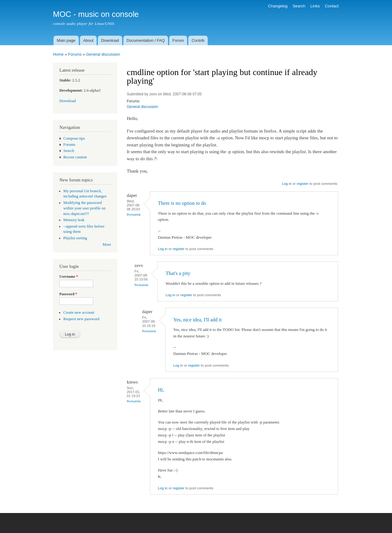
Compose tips (74, 138)
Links (315, 6)
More (107, 245)
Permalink (134, 214)
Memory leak (74, 220)
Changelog (278, 6)
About (88, 40)
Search (299, 6)
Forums (75, 54)
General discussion (103, 54)
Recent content (75, 157)
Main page (66, 40)
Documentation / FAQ (146, 40)
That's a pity (178, 273)
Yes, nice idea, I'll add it (197, 320)
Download (110, 40)
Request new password (81, 319)
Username (69, 276)
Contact (332, 6)
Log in (287, 184)
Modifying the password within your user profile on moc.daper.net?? (84, 208)
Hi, (161, 390)
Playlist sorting (75, 238)
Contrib (198, 40)
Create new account (79, 312)
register (302, 184)
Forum (178, 40)
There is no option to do (182, 203)
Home (58, 54)
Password (68, 294)
